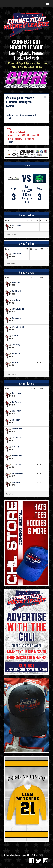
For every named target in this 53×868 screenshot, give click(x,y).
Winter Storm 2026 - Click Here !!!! (23, 135)
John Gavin (15, 362)
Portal (9, 129)
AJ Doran (15, 335)
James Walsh (16, 411)
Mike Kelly (15, 446)
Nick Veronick (17, 402)
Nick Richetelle (17, 455)
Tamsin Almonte (18, 464)
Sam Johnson (16, 318)
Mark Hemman (17, 225)
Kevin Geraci (16, 253)
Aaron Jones (16, 282)
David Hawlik (16, 291)
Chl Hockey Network (17, 132)
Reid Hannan (16, 393)
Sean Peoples (17, 437)
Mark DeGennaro (18, 309)
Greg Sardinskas (18, 327)
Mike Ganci (16, 300)
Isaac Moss (16, 482)
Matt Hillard (16, 420)
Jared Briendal (17, 429)
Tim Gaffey (16, 344)
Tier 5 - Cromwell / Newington (21, 139)
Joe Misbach (16, 353)
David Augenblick (18, 473)
